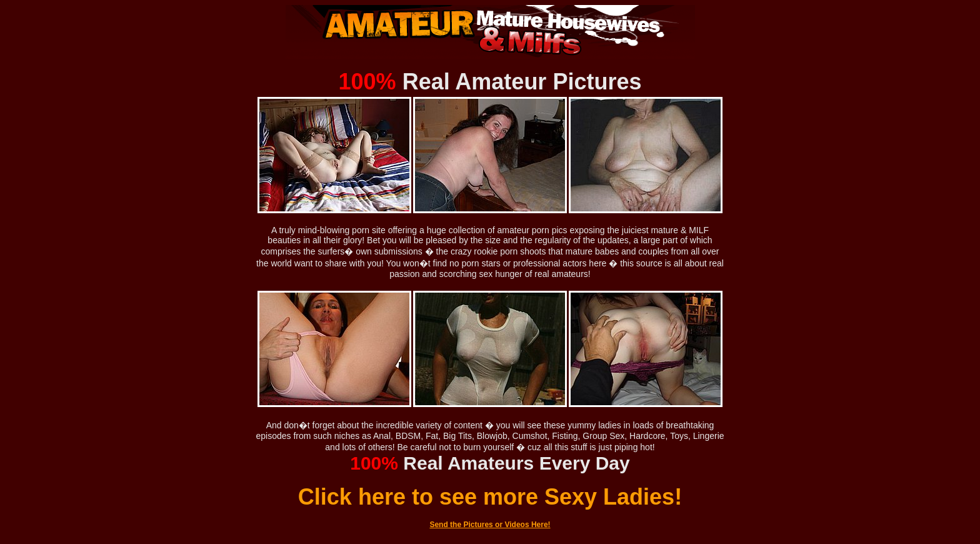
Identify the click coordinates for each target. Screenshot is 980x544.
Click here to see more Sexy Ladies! (490, 497)
